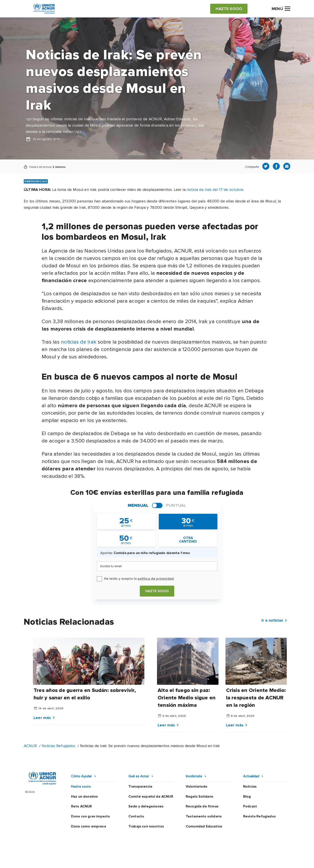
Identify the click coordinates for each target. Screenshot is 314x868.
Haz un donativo (84, 797)
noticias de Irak (79, 342)
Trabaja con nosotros (146, 826)
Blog (247, 797)
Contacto (136, 816)
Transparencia (140, 787)
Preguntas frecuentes (272, 860)
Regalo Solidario (200, 797)
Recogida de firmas (202, 806)
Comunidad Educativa (204, 826)
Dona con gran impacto (90, 816)
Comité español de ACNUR (151, 797)
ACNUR (30, 746)
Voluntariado (197, 787)
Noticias (250, 787)
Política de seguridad (180, 860)
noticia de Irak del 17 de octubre (215, 190)
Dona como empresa (89, 826)
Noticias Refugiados (58, 746)
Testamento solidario (204, 816)
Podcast (250, 806)
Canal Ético (214, 860)
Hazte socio (157, 591)
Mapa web (238, 860)
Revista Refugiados (259, 816)
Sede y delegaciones (146, 806)
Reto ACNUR (82, 806)
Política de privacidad (138, 860)
